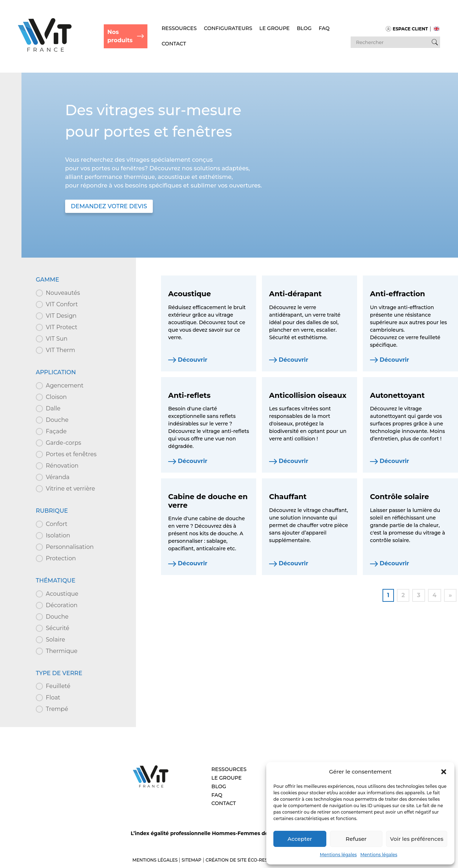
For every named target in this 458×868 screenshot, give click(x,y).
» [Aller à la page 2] (450, 595)
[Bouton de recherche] (435, 42)
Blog (304, 28)
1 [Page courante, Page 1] (388, 595)
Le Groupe (275, 28)
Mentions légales (338, 855)
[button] (444, 772)
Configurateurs (228, 28)
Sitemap (192, 860)
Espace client (407, 29)
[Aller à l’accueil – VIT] (151, 787)
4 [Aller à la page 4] (435, 595)
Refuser (356, 839)
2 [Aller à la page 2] (403, 595)
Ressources (179, 28)
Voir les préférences (417, 839)
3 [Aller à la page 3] (418, 595)
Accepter (300, 839)
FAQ (324, 28)
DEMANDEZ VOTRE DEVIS (109, 206)
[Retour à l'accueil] (45, 50)
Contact (174, 44)
